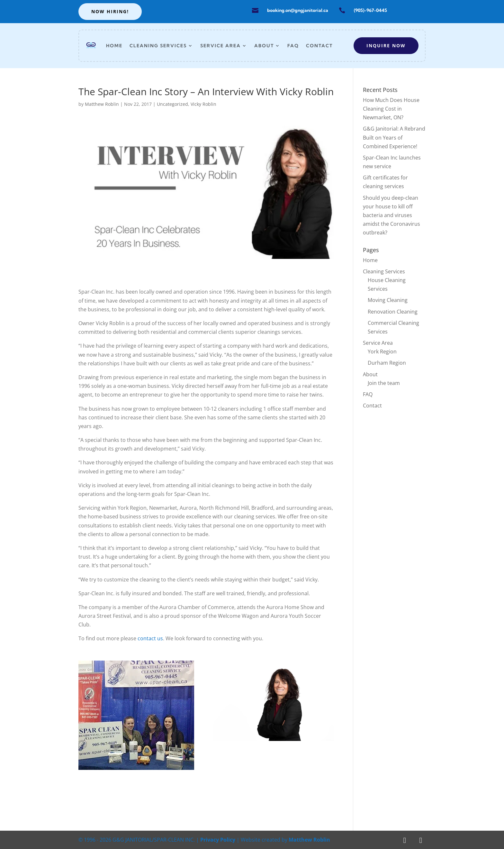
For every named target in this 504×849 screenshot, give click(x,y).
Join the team (384, 383)
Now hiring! (110, 11)
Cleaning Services (158, 46)
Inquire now (386, 46)
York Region (382, 351)
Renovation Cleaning (393, 312)
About (264, 46)
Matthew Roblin (102, 104)
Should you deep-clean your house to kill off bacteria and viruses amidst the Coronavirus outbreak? (392, 215)
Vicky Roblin (203, 104)
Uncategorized (172, 104)
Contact (319, 46)
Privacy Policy (218, 840)
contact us (150, 638)
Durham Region (387, 363)
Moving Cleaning (388, 300)
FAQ (293, 46)
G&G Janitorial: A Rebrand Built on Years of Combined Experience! (394, 137)
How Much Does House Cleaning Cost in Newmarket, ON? (391, 109)
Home (114, 46)
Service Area (221, 46)
